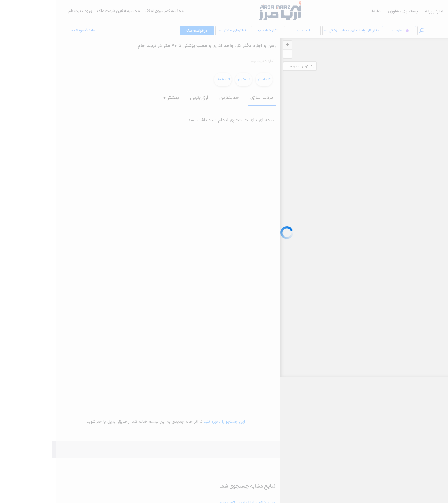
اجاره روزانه (378, 11)
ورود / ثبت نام (25, 11)
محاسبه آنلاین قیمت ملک (63, 11)
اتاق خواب (212, 31)
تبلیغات (319, 11)
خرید (431, 11)
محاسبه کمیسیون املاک (108, 11)
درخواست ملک (141, 31)
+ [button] (231, 45)
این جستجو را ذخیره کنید (169, 422)
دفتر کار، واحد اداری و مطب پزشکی (295, 31)
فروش (400, 11)
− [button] (231, 54)
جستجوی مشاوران (347, 11)
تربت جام (202, 61)
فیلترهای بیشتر (176, 31)
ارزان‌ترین (143, 98)
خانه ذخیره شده (28, 31)
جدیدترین (173, 98)
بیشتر (115, 98)
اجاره (416, 11)
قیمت (247, 31)
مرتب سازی (206, 98)
